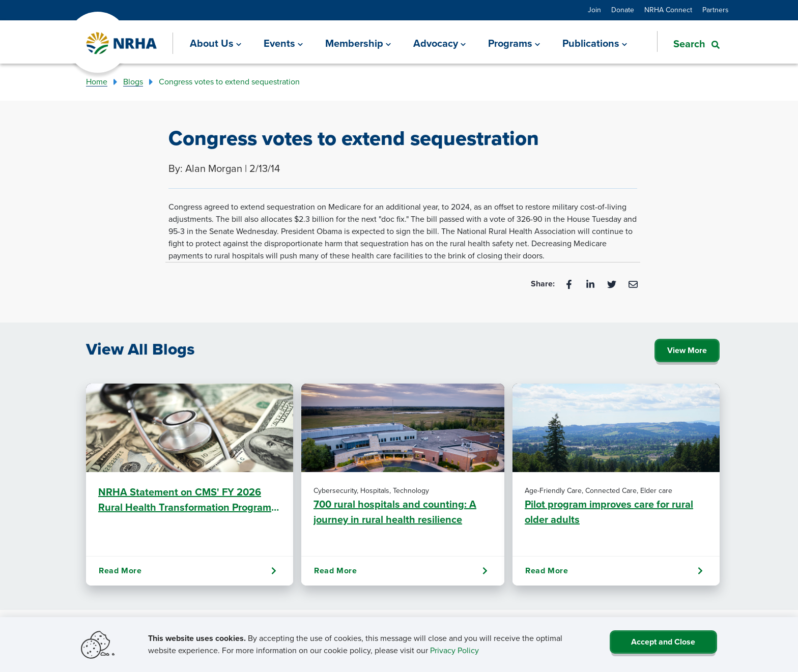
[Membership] (358, 43)
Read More (188, 571)
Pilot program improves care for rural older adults (609, 512)
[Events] (283, 43)
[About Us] (216, 43)
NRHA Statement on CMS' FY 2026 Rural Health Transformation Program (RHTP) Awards (185, 500)
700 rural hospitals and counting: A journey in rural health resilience (395, 512)
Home (97, 82)
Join (594, 10)
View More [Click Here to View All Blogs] (687, 350)
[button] (688, 43)
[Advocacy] (439, 43)
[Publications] (595, 43)
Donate (623, 10)
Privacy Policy (454, 650)
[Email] (633, 284)
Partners (716, 10)
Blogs (133, 82)
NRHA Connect (668, 10)
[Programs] (514, 43)
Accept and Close (663, 642)
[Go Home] (122, 43)
